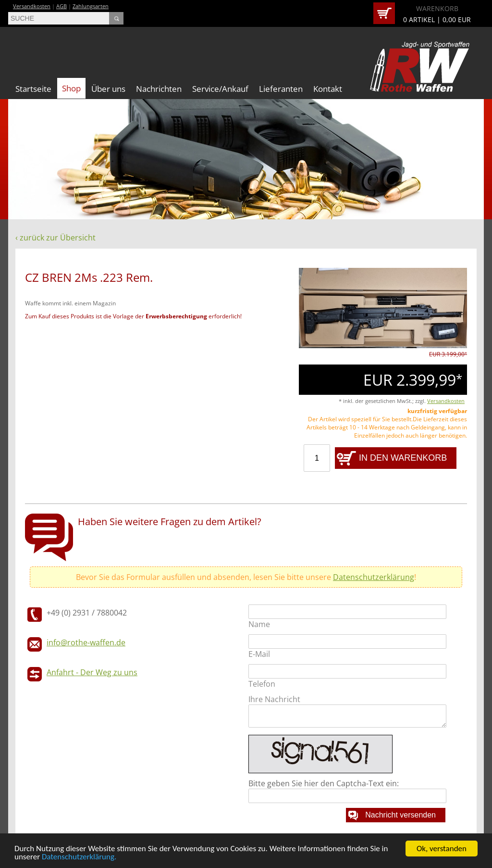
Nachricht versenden (400, 815)
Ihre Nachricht (274, 699)
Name (259, 624)
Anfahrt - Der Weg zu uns (92, 672)
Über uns (108, 89)
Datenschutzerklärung (374, 577)
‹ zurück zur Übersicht (55, 238)
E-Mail (259, 654)
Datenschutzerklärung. (79, 857)
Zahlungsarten (91, 6)
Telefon (262, 684)
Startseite (33, 89)
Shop (71, 88)
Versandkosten (32, 6)
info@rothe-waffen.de (86, 642)
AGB (61, 6)
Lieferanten (281, 89)
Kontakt (328, 89)
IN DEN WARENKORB (403, 458)
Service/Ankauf (220, 89)
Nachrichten (159, 89)
